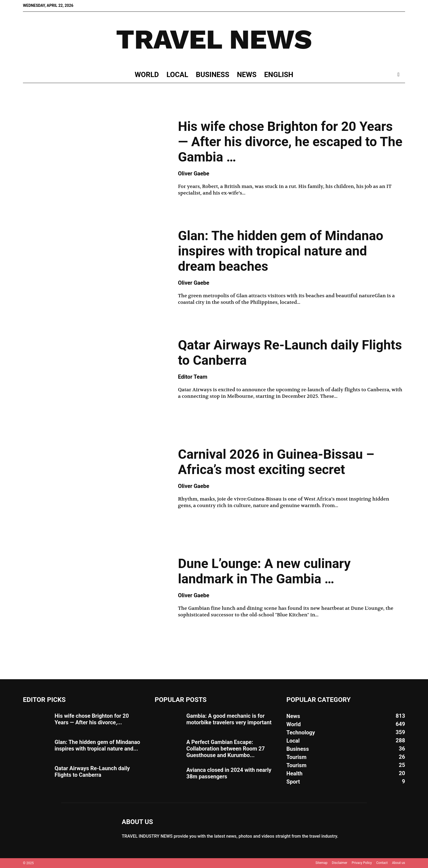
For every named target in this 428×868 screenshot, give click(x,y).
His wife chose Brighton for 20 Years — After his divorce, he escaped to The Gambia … (290, 142)
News (247, 75)
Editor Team (193, 377)
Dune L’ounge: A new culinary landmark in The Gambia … (264, 571)
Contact (382, 863)
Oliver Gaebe (194, 173)
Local (177, 75)
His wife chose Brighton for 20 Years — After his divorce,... (92, 719)
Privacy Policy (362, 863)
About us (399, 863)
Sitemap (322, 863)
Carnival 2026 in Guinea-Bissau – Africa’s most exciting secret (276, 462)
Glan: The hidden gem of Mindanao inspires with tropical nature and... (97, 745)
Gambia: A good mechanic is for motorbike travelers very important (229, 719)
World (147, 75)
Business (213, 75)
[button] (399, 75)
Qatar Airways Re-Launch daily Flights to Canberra (290, 353)
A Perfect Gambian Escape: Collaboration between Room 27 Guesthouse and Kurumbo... (226, 749)
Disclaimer (340, 863)
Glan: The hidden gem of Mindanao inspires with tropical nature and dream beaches (281, 251)
